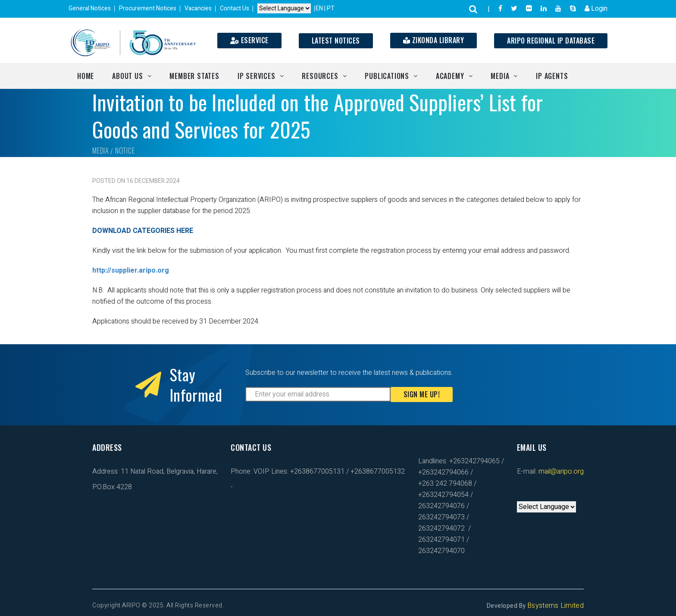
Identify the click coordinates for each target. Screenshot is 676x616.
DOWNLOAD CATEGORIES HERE (143, 231)
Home (86, 76)
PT (331, 8)
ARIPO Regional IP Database (551, 41)
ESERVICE (249, 40)
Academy (450, 76)
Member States (194, 76)
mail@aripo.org (560, 471)
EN (320, 8)
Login (596, 9)
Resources (320, 76)
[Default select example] (284, 9)
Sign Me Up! (422, 394)
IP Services (257, 76)
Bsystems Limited (556, 606)
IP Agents (552, 76)
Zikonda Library (434, 40)
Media (500, 76)
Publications (387, 76)
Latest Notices (336, 41)
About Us (127, 76)
